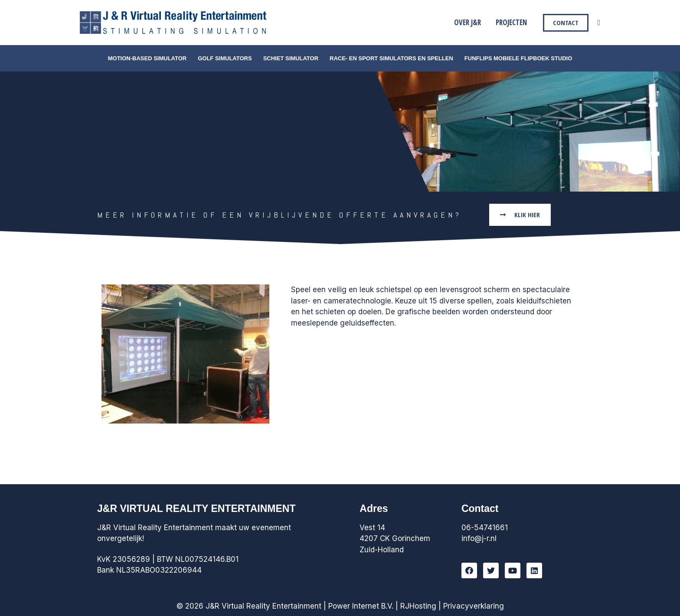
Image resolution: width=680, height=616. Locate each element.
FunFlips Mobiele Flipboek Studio (518, 58)
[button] (520, 215)
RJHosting (418, 606)
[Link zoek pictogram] (599, 23)
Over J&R (467, 22)
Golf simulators (225, 58)
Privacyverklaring (474, 606)
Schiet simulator (291, 58)
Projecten (511, 22)
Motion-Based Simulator (147, 58)
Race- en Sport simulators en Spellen (391, 58)
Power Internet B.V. (361, 606)
